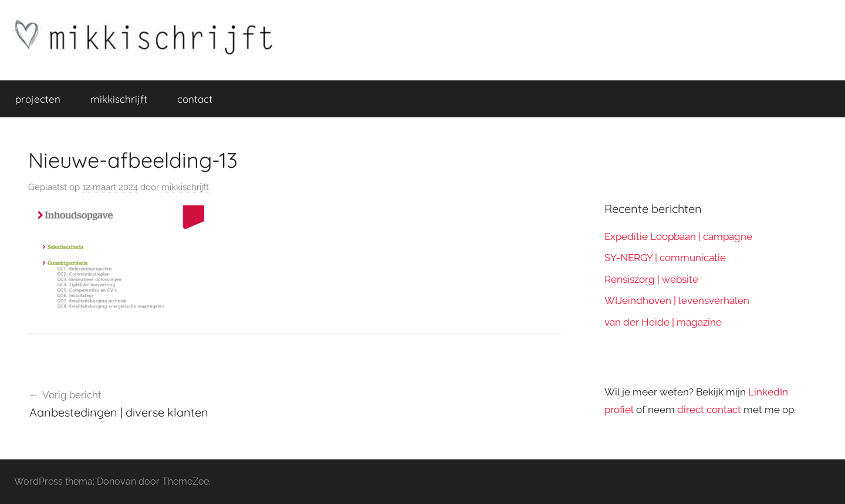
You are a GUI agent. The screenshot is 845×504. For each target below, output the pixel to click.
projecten (38, 99)
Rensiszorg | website (651, 279)
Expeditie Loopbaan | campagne (678, 236)
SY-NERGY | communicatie (665, 258)
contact (195, 99)
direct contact (709, 410)
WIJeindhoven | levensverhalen (677, 300)
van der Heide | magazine (663, 322)
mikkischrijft (119, 99)
